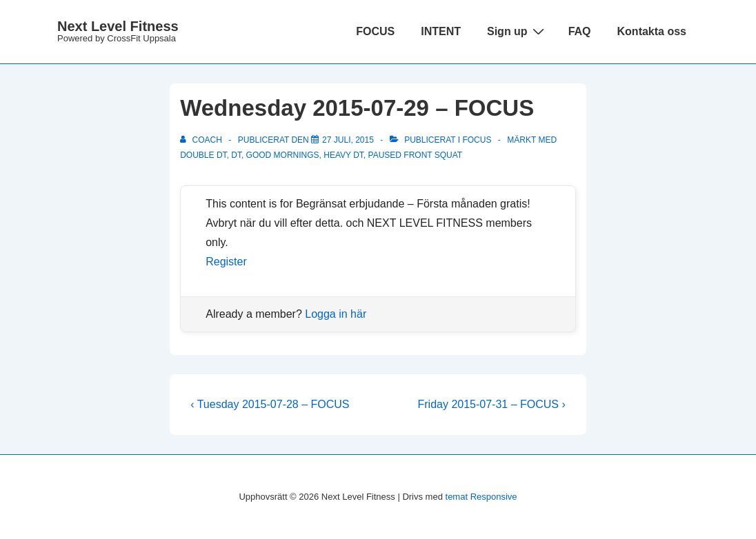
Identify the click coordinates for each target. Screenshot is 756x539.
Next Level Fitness (118, 26)
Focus (477, 140)
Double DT (203, 155)
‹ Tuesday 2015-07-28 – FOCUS (270, 404)
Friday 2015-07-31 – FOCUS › (491, 404)
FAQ (580, 31)
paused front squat (416, 155)
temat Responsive (481, 497)
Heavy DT (344, 155)
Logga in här (336, 314)
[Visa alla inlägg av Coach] (202, 140)
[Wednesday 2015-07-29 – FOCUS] (348, 140)
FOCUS (375, 31)
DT (236, 155)
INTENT (441, 31)
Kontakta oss (652, 31)
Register (226, 262)
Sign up (517, 31)
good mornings (283, 155)
